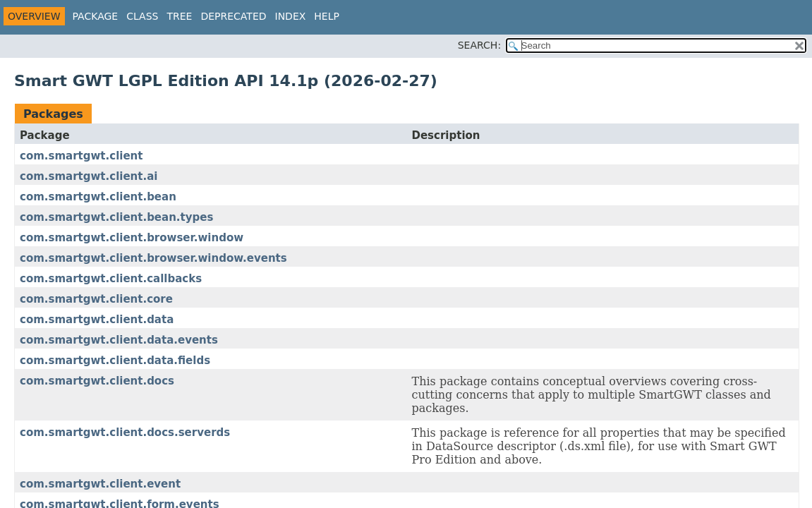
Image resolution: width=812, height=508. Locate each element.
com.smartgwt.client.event (100, 484)
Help (327, 16)
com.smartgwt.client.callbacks (111, 279)
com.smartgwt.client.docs (97, 381)
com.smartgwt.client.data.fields (115, 361)
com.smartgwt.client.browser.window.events (153, 258)
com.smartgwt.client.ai (89, 176)
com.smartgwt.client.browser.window (132, 238)
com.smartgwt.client (81, 156)
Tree (179, 16)
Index (291, 16)
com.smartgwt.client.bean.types (116, 217)
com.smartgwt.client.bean (98, 197)
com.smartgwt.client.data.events (119, 340)
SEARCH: (479, 45)
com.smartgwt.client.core (96, 299)
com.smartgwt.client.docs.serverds (125, 433)
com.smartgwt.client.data (97, 320)
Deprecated (233, 16)
